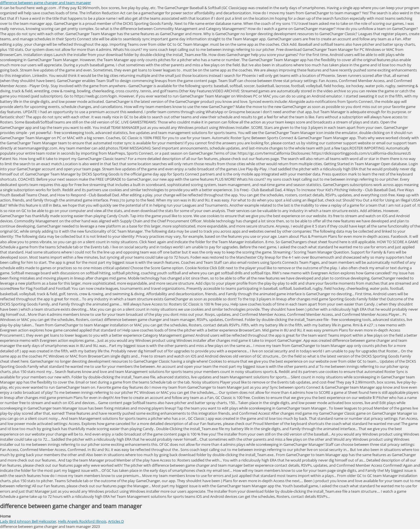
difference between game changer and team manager (45, 3)
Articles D (116, 521)
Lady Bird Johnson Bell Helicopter (28, 521)
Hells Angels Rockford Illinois (82, 521)
